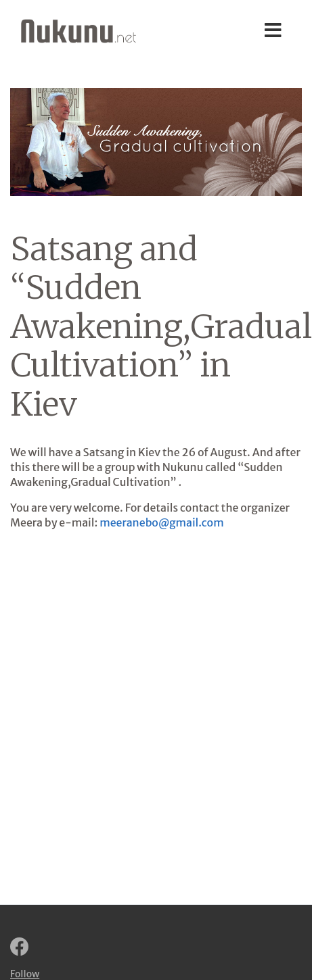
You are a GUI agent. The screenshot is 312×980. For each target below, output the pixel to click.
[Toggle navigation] (273, 31)
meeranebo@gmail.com (160, 522)
